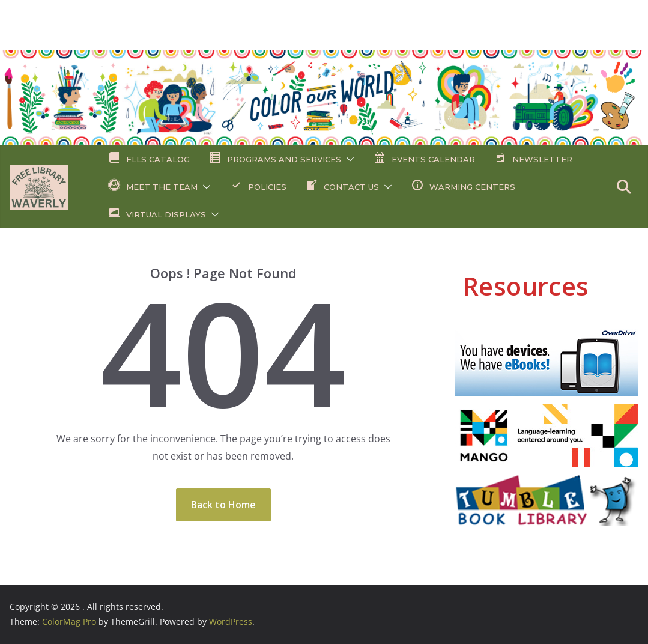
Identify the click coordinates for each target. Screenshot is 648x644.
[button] (348, 159)
